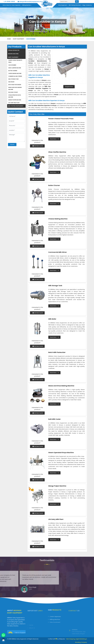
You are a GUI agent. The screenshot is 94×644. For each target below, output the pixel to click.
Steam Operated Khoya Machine (15, 96)
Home (4, 5)
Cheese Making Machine (15, 73)
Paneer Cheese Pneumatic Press (15, 61)
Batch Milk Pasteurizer (15, 85)
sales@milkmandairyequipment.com (30, 2)
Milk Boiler (11, 82)
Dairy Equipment (63, 5)
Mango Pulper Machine (15, 100)
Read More (54, 139)
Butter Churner (13, 71)
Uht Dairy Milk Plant (14, 103)
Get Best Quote (38, 146)
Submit (12, 144)
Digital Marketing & (81, 639)
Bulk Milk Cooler (13, 92)
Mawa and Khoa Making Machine (15, 88)
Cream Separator (17, 5)
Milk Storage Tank (14, 79)
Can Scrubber (12, 65)
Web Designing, (71, 639)
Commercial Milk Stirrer (15, 76)
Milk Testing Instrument (75, 5)
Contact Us (89, 5)
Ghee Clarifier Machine (15, 68)
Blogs (84, 5)
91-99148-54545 (9, 2)
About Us (9, 5)
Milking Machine (27, 5)
